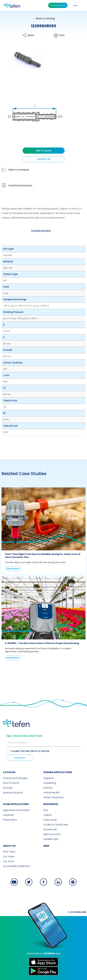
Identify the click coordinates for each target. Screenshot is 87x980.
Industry (48, 788)
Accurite (8, 788)
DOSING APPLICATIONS (58, 772)
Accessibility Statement (17, 866)
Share (31, 35)
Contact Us (58, 5)
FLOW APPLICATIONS (16, 804)
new (46, 846)
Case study (50, 820)
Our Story (8, 861)
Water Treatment (54, 797)
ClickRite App (51, 839)
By (77, 912)
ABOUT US (9, 846)
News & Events (52, 834)
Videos (48, 815)
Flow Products (11, 783)
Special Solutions (13, 793)
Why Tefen (9, 852)
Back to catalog (45, 18)
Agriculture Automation (17, 810)
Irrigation (49, 778)
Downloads (50, 830)
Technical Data (41, 231)
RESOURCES (51, 804)
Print (62, 35)
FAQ (46, 810)
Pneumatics (10, 820)
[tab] (41, 231)
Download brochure (20, 185)
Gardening (50, 783)
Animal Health (51, 793)
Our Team (9, 857)
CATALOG (9, 772)
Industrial (8, 815)
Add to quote (43, 151)
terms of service (40, 751)
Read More (13, 569)
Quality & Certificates (56, 825)
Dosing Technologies (15, 778)
